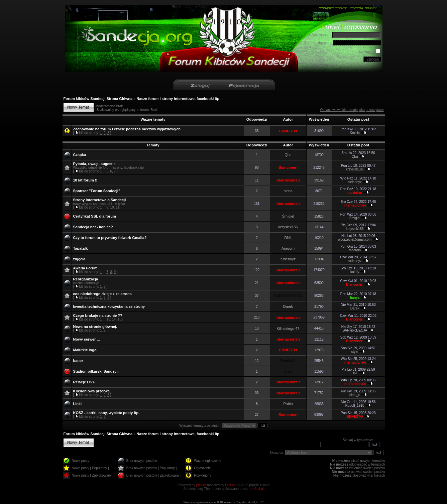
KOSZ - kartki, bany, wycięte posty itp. (106, 413)
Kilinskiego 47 (288, 329)
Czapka (80, 155)
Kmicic (355, 133)
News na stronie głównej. (95, 327)
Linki (78, 404)
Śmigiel (288, 216)
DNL (288, 238)
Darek (288, 306)
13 (108, 319)
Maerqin (355, 250)
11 (118, 207)
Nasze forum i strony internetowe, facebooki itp (178, 99)
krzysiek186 (355, 169)
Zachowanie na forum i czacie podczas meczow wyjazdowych (127, 129)
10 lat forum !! (85, 180)
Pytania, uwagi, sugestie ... (96, 164)
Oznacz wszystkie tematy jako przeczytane (352, 110)
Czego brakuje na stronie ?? (98, 316)
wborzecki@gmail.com (355, 239)
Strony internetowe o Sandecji (100, 200)
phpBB (201, 485)
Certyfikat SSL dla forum (95, 216)
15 (120, 319)
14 (114, 319)
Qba (288, 155)
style (355, 352)
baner (78, 361)
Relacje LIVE (84, 382)
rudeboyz (355, 182)
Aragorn (288, 248)
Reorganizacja (86, 279)
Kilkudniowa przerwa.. (93, 391)
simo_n (355, 395)
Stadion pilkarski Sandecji (96, 371)
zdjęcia (79, 259)
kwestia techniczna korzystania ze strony (109, 306)
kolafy (355, 272)
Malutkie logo (85, 350)
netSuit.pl (257, 489)
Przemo (231, 485)
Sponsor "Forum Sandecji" (97, 191)
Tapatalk (81, 248)
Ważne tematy (153, 119)
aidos (288, 191)
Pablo (288, 404)
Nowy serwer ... (87, 339)
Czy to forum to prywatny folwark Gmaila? (110, 238)
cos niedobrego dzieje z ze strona (102, 294)
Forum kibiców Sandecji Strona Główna (98, 99)
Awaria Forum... (87, 268)
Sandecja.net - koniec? (93, 227)
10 (112, 207)
